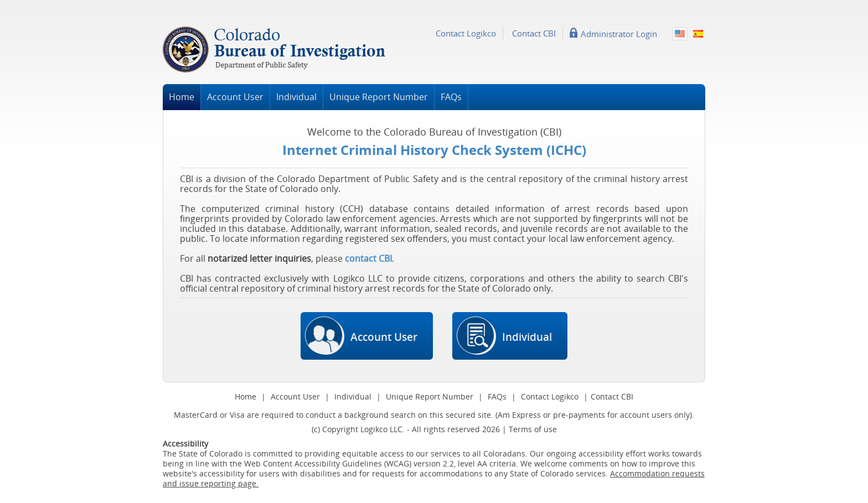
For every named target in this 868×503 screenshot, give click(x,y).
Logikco (374, 429)
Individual (296, 97)
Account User (235, 97)
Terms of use (533, 429)
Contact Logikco (466, 33)
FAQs (451, 97)
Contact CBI (534, 33)
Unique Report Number (379, 97)
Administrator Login (619, 33)
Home (182, 97)
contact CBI (368, 258)
